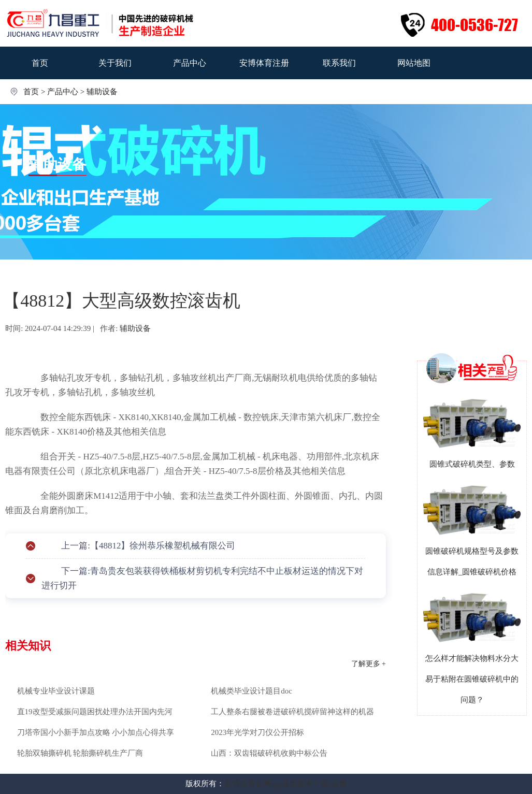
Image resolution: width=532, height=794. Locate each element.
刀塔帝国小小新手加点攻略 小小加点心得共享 (96, 732)
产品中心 (190, 63)
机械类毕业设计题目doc (251, 691)
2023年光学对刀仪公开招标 (257, 732)
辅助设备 (102, 92)
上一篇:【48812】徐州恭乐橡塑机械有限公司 (148, 546)
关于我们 (115, 63)
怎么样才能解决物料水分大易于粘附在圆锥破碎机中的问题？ (472, 679)
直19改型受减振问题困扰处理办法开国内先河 (95, 712)
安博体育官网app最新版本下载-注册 (286, 784)
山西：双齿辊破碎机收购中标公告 (269, 753)
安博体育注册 (264, 63)
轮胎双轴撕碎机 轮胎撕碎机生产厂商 (80, 753)
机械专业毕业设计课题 (56, 691)
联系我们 (339, 63)
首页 (40, 63)
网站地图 (414, 63)
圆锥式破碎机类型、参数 (472, 464)
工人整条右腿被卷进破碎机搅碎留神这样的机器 (292, 712)
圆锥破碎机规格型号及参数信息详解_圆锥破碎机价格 (472, 561)
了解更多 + (369, 664)
